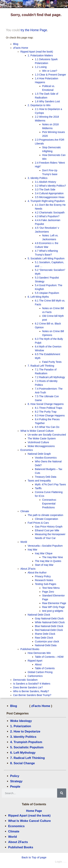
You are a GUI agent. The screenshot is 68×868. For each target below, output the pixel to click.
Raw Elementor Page (54, 603)
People (15, 787)
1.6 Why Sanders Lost (48, 101)
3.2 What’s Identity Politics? (51, 186)
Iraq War (33, 550)
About (38, 664)
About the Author (37, 573)
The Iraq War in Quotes (48, 561)
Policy (15, 776)
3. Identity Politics (23, 737)
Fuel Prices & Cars (38, 523)
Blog (14, 706)
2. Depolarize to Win (39, 105)
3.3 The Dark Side (45, 190)
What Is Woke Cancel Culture (29, 821)
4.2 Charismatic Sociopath (50, 212)
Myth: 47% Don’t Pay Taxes (51, 484)
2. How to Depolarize (25, 731)
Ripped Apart (35, 661)
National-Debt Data (46, 645)
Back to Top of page (34, 857)
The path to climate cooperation (46, 515)
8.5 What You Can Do (47, 427)
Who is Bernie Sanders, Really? (31, 691)
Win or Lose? (50, 71)
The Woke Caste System (42, 438)
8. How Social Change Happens (46, 404)
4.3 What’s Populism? (47, 216)
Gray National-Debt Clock (49, 618)
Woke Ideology (21, 721)
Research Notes (44, 580)
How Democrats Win (39, 653)
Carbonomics (35, 676)
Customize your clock (47, 641)
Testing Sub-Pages (46, 584)
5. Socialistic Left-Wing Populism (46, 258)
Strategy (16, 781)
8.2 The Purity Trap (46, 412)
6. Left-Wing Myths (38, 297)
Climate (14, 831)
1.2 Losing (41, 67)
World (13, 837)
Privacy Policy (43, 576)
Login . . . (61, 862)
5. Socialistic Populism (27, 747)
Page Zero (48, 592)
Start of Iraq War (44, 565)
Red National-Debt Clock (49, 630)
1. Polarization (21, 726)
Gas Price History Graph (49, 527)
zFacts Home (41, 706)
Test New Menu (51, 588)
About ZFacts (18, 842)
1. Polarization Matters (40, 55)
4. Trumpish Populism (26, 742)
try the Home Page (34, 30)
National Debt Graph (39, 454)
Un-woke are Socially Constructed (47, 435)
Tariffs (38, 488)
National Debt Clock (39, 615)
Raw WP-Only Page (53, 607)
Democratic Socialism (25, 680)
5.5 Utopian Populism (47, 293)
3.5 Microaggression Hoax (50, 197)
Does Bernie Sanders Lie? (28, 687)
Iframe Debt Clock (45, 634)
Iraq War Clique (44, 553)
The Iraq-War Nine (53, 557)
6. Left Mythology (23, 753)
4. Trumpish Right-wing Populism (46, 201)
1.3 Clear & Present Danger (51, 75)
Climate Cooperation (47, 519)
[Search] (62, 793)
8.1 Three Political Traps (49, 408)
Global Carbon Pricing (40, 672)
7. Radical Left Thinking (27, 758)
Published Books (21, 847)
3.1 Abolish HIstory (46, 182)
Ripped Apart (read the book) (29, 816)
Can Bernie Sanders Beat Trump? (32, 695)
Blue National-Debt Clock (49, 626)
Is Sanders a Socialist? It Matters (32, 684)
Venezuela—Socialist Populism (45, 546)
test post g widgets (53, 611)
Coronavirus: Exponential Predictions (49, 504)
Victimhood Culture (38, 442)
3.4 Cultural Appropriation (49, 193)
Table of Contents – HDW (49, 657)
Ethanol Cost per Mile (47, 530)
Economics (16, 826)
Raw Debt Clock (44, 638)
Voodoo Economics (46, 458)
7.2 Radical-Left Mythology (50, 377)
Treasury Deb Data (46, 477)
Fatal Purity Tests (52, 362)
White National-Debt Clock (50, 622)
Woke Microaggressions (41, 446)
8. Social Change (22, 763)
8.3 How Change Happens (50, 415)
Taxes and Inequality (39, 481)
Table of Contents (45, 668)
